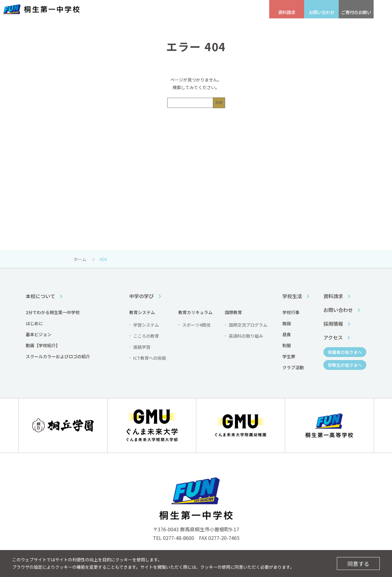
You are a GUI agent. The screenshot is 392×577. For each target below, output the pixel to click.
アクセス (142, 9)
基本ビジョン (39, 334)
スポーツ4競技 (196, 325)
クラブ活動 (293, 367)
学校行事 (291, 312)
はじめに (34, 323)
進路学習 (142, 347)
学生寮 (289, 356)
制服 (287, 345)
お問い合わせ (338, 310)
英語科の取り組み (246, 336)
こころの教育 (146, 336)
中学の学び (187, 25)
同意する (358, 564)
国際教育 (233, 312)
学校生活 (248, 25)
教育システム (142, 312)
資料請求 (333, 296)
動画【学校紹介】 (43, 345)
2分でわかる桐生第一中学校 (53, 312)
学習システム (146, 325)
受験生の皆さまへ (173, 9)
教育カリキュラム (195, 312)
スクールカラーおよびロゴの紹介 (58, 356)
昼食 (287, 334)
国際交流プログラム (248, 325)
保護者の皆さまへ (214, 9)
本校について (126, 25)
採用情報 (114, 9)
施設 (287, 323)
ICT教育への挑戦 (150, 358)
